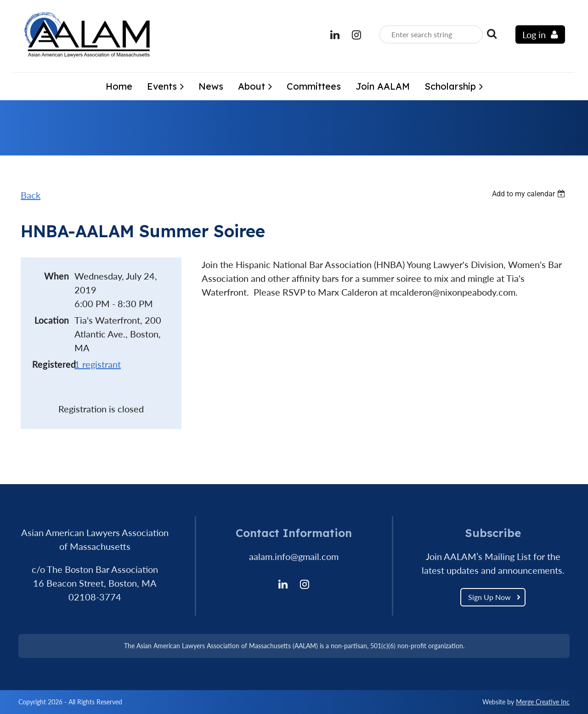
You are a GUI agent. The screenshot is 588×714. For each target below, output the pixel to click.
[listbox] (530, 194)
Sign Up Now (489, 597)
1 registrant (98, 364)
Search (492, 34)
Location (52, 320)
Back (31, 195)
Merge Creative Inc (543, 702)
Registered (51, 364)
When (57, 276)
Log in (534, 34)
